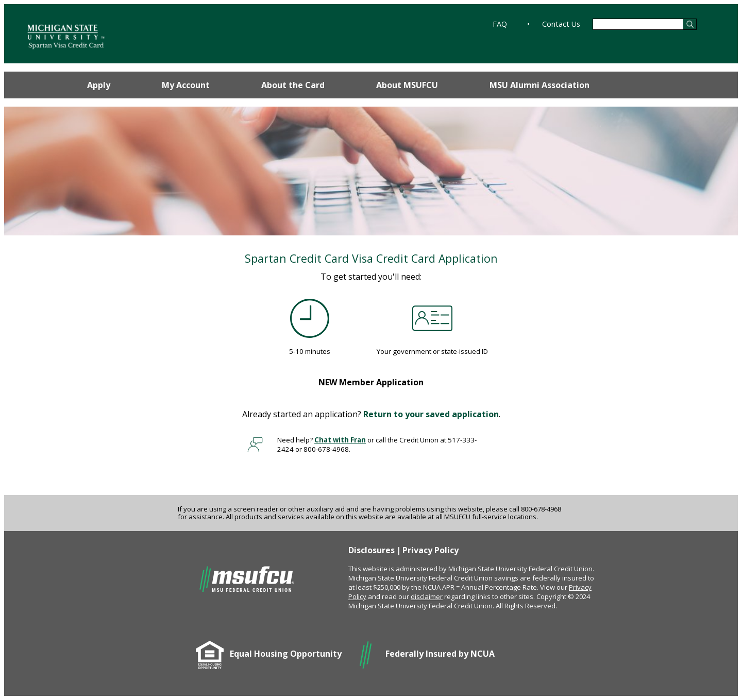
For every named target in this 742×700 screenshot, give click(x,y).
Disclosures (372, 550)
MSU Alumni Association (539, 85)
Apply (99, 85)
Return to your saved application (431, 414)
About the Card (293, 85)
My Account (186, 85)
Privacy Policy (431, 550)
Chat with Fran (340, 440)
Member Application (371, 382)
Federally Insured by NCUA (440, 654)
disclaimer (427, 596)
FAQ (500, 24)
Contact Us (561, 24)
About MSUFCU (407, 85)
